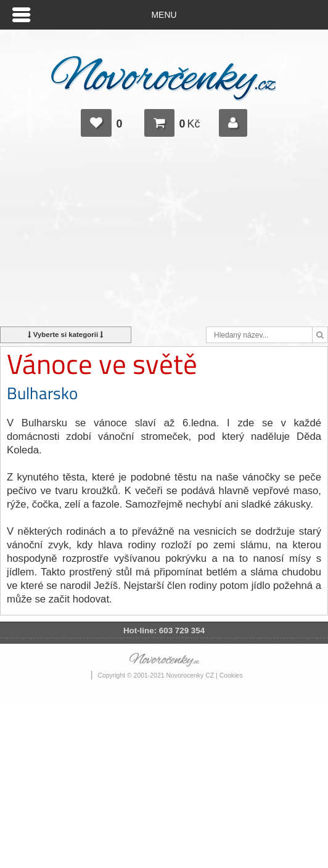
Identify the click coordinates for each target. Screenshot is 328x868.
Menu (164, 15)
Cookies (231, 675)
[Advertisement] (164, 237)
